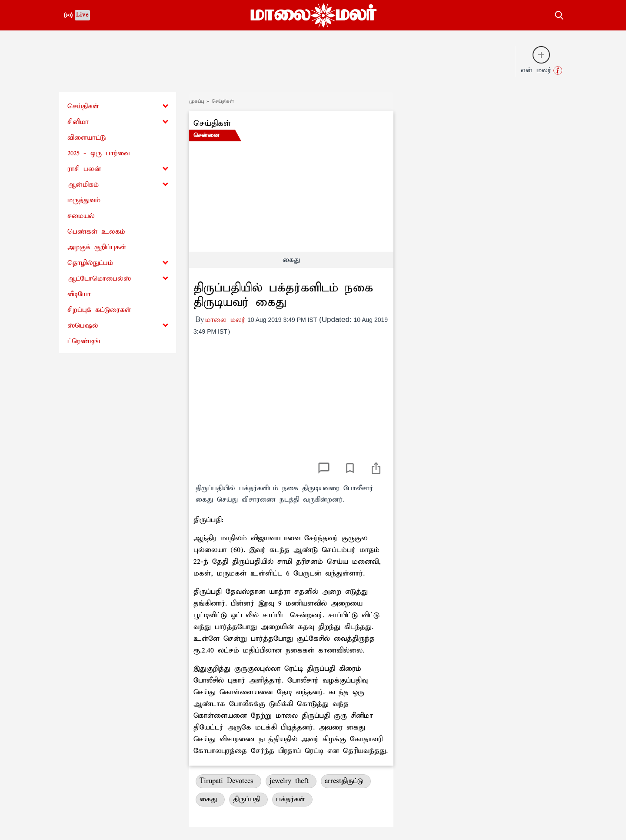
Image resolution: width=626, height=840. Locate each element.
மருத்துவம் (84, 200)
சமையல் (81, 216)
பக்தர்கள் (292, 799)
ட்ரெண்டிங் (84, 341)
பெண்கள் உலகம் (96, 232)
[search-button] (559, 14)
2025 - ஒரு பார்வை (98, 153)
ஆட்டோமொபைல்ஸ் (99, 279)
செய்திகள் (83, 106)
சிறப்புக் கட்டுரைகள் (99, 310)
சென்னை (206, 135)
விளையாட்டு (87, 138)
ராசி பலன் (84, 169)
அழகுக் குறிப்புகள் (97, 247)
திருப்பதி (248, 799)
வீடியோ (79, 294)
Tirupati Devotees (228, 781)
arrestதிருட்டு (346, 781)
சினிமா (78, 122)
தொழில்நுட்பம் (90, 263)
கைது (210, 799)
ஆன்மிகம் (83, 185)
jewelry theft (291, 781)
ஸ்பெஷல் (83, 326)
